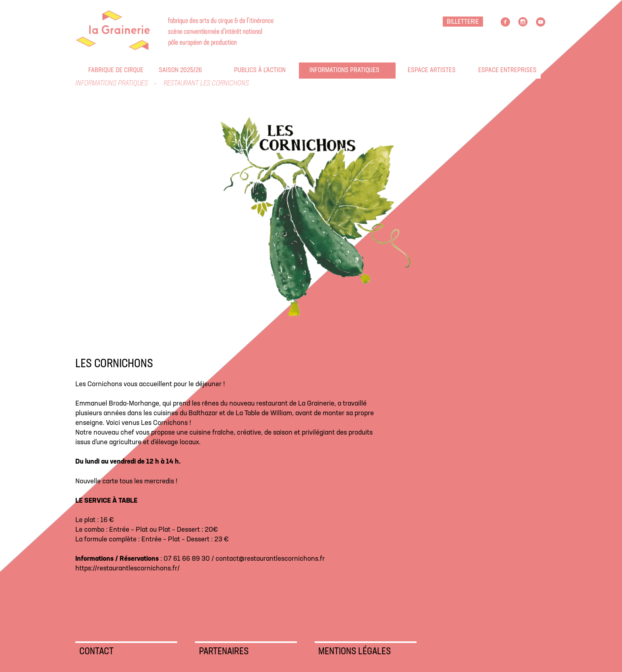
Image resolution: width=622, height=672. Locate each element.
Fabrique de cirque (93, 70)
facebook (505, 22)
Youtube (541, 22)
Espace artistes (413, 70)
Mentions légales (355, 652)
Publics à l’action (239, 70)
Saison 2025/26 (164, 70)
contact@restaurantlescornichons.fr (270, 559)
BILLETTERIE (463, 22)
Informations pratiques (315, 70)
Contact (96, 652)
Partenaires (224, 652)
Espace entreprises (483, 70)
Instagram (523, 22)
